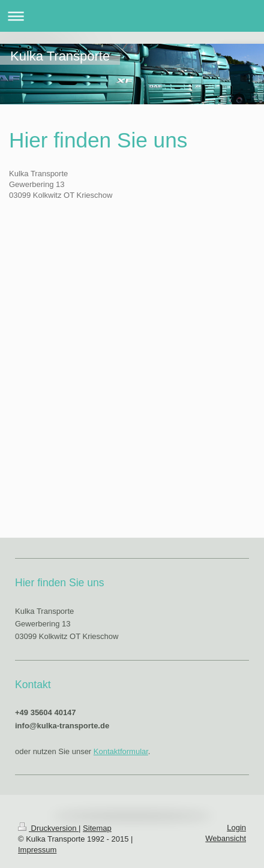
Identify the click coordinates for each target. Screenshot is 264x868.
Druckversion (48, 828)
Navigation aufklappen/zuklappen (132, 16)
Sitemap (97, 828)
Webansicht (226, 838)
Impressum (37, 850)
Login (236, 828)
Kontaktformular (121, 751)
